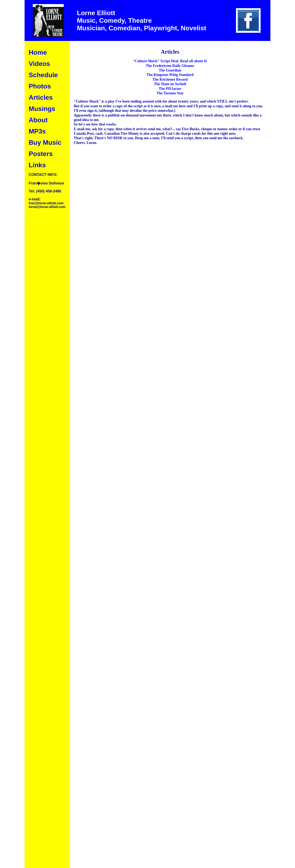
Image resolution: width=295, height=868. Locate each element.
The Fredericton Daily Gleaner (170, 66)
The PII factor (170, 89)
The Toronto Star (170, 93)
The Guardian (170, 70)
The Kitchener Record (170, 79)
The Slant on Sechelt (170, 84)
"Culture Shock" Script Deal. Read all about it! (170, 61)
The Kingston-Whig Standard (170, 75)
